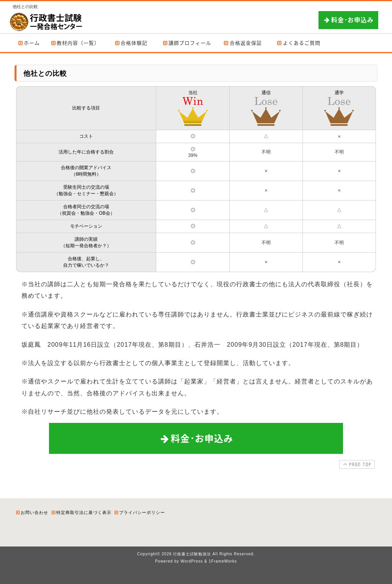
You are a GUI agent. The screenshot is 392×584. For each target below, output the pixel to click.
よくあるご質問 (298, 43)
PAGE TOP (356, 464)
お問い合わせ (32, 512)
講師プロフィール (187, 43)
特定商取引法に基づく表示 (81, 512)
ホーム (29, 43)
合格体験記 (131, 43)
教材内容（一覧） (75, 43)
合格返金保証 (243, 43)
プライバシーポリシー (139, 512)
